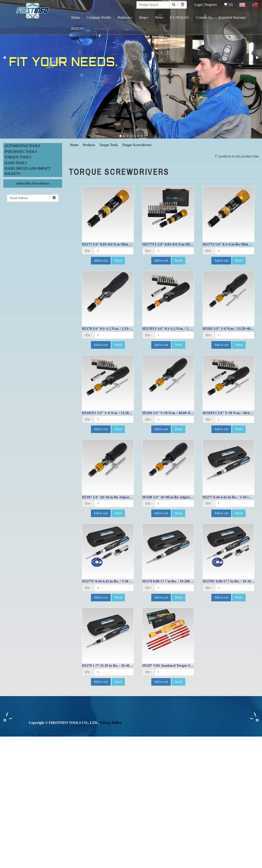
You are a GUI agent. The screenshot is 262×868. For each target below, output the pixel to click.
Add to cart (101, 261)
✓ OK (118, 865)
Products (125, 17)
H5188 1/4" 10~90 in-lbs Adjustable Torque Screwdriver (185, 497)
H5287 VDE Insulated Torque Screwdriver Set (177, 666)
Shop (144, 17)
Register (211, 5)
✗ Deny (6, 754)
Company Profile (99, 17)
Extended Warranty (232, 17)
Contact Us (204, 17)
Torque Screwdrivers (137, 145)
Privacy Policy (110, 723)
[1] (114, 251)
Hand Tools (16, 163)
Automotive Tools (22, 146)
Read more (9, 784)
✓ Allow (6, 749)
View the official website (37, 784)
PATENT (78, 29)
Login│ (200, 5)
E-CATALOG (180, 17)
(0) (228, 5)
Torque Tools (18, 157)
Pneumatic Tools (21, 152)
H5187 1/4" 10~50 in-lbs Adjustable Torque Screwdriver (124, 497)
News (159, 17)
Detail (118, 261)
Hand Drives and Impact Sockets (28, 171)
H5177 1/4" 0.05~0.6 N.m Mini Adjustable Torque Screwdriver (129, 244)
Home (76, 17)
